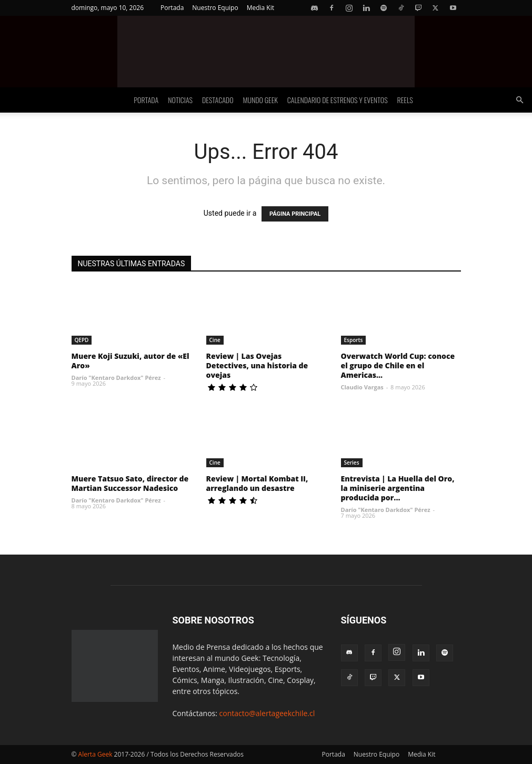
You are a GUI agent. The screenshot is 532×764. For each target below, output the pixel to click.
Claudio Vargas (362, 387)
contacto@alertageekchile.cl (267, 713)
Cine (215, 340)
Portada (172, 8)
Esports (354, 340)
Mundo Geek (260, 100)
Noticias (180, 100)
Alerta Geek (96, 754)
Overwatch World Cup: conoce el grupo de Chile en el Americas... (398, 365)
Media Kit (260, 8)
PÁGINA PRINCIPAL (295, 214)
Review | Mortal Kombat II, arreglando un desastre (257, 483)
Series (352, 463)
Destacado (218, 100)
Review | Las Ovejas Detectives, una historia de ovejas (257, 365)
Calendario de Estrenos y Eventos (338, 100)
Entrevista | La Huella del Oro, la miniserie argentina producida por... (398, 488)
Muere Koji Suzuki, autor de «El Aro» (131, 361)
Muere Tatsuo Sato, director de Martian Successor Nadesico (130, 483)
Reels (405, 100)
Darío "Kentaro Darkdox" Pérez (116, 378)
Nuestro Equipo (215, 8)
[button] (519, 100)
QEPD (82, 340)
